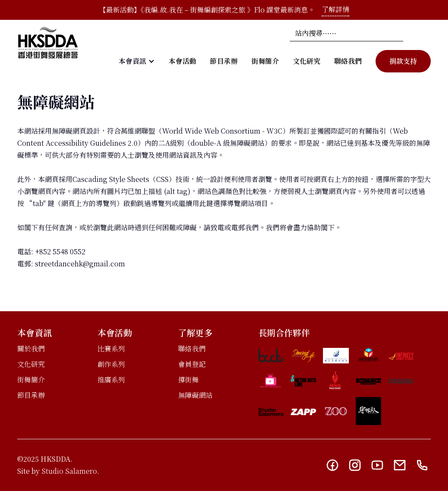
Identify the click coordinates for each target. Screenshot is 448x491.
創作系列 (111, 364)
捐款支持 (403, 61)
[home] (48, 49)
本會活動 (182, 61)
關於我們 (31, 349)
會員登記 (192, 364)
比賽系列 (111, 349)
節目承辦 (224, 61)
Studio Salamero (69, 471)
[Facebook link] (332, 465)
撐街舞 (188, 380)
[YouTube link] (377, 465)
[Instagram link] (355, 465)
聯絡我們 (348, 61)
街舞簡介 (265, 61)
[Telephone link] (422, 465)
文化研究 (307, 61)
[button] (137, 61)
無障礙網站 (195, 395)
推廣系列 (111, 380)
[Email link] (400, 465)
